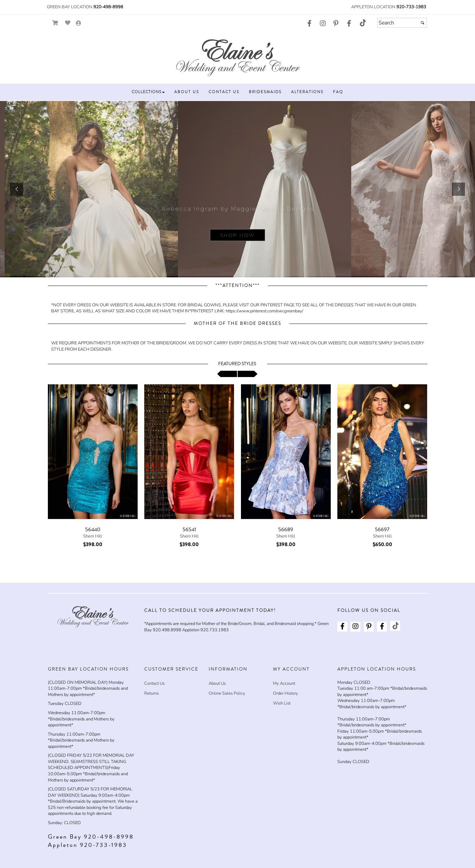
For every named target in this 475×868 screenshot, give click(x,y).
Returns (152, 693)
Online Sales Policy (227, 693)
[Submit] (423, 23)
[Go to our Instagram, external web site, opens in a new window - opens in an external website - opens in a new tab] (323, 24)
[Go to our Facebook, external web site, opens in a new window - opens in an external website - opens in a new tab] (310, 24)
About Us (217, 683)
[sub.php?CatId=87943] (237, 189)
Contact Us (154, 683)
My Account (284, 683)
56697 (382, 530)
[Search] (402, 23)
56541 (189, 530)
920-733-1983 (411, 7)
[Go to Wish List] (68, 23)
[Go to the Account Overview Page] (79, 24)
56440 (93, 530)
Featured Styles (237, 364)
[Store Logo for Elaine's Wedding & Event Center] (237, 57)
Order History (286, 693)
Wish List (282, 703)
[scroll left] (227, 374)
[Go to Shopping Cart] (55, 23)
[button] (148, 92)
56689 (286, 530)
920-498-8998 (108, 7)
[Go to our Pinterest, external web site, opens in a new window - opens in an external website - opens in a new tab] (336, 24)
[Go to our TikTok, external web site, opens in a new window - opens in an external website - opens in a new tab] (362, 23)
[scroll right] (248, 374)
